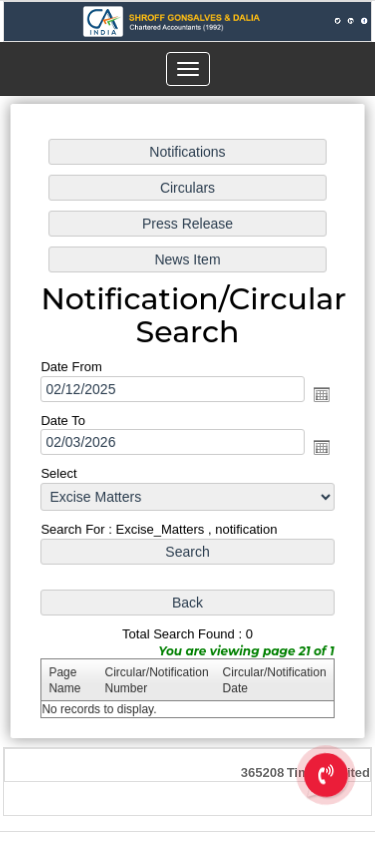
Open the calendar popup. (320, 395)
